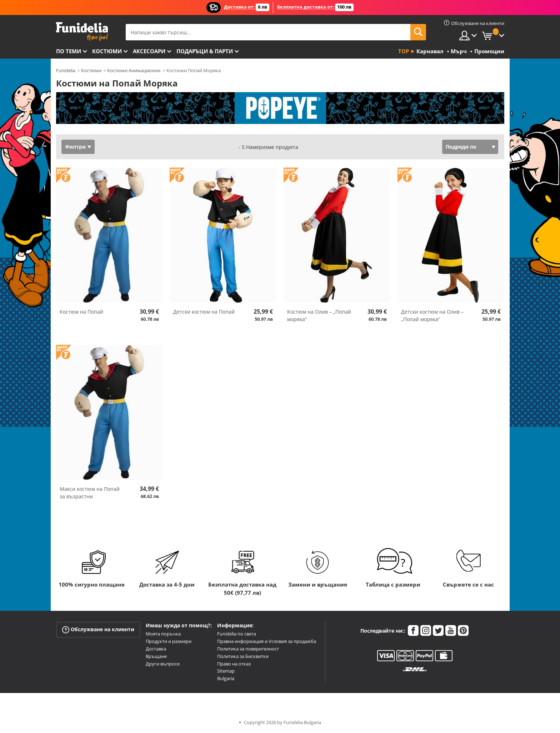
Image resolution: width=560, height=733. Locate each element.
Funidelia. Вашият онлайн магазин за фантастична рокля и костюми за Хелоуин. (82, 32)
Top (404, 51)
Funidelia (66, 70)
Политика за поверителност (248, 649)
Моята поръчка (163, 634)
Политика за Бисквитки (243, 656)
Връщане (156, 656)
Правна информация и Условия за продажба (267, 641)
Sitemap (226, 671)
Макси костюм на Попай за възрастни (90, 493)
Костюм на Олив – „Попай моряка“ (319, 315)
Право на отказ (234, 664)
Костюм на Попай (81, 312)
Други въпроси (163, 664)
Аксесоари (149, 51)
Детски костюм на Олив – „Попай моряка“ (432, 315)
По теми (69, 51)
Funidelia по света (237, 634)
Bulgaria (226, 678)
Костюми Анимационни (134, 70)
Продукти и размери (169, 641)
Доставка (156, 649)
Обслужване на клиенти (98, 630)
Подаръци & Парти (205, 51)
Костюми (107, 51)
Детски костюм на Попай (204, 312)
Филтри (75, 147)
